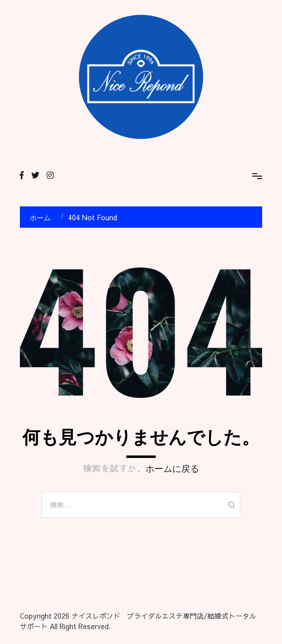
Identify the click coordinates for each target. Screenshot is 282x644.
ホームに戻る (172, 469)
